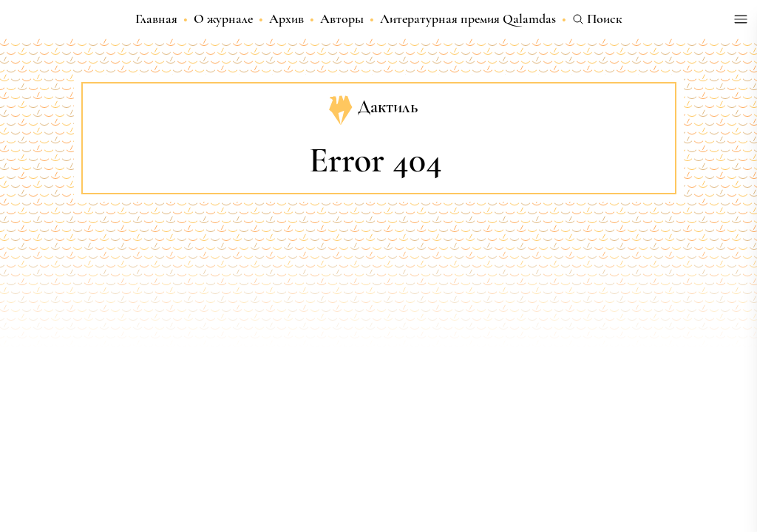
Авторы (342, 18)
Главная (156, 18)
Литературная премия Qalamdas (468, 18)
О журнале (223, 18)
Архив (286, 18)
